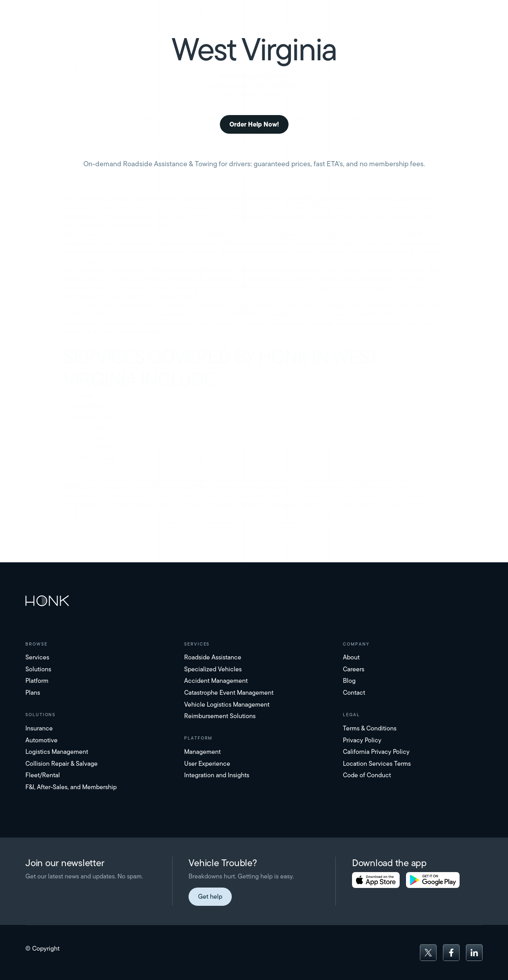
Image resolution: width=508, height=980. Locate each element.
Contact (354, 693)
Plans (33, 693)
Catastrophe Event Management (229, 693)
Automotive (41, 740)
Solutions (38, 669)
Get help (210, 896)
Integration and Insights (217, 775)
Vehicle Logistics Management (227, 704)
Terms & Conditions (370, 728)
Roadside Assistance (213, 657)
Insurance (39, 728)
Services (37, 657)
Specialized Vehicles (213, 669)
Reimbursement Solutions (220, 716)
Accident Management (216, 681)
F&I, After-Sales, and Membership (71, 787)
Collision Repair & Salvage (62, 764)
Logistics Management (57, 752)
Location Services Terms (377, 764)
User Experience (207, 764)
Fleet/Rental (43, 775)
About (351, 657)
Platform (37, 681)
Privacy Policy (362, 740)
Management (202, 752)
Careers (354, 669)
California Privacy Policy (376, 752)
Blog (349, 681)
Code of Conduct (367, 775)
